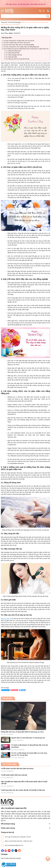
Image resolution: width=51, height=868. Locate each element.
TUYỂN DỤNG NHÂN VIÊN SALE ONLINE (14, 775)
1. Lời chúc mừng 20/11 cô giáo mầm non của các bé (18, 41)
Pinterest (14, 690)
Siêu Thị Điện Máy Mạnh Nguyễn (11, 858)
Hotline (40, 11)
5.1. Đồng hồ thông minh (13, 51)
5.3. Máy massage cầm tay (14, 55)
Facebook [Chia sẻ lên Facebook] (5, 690)
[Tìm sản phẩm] (25, 16)
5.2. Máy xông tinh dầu (13, 53)
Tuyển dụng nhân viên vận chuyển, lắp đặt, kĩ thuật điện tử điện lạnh (23, 790)
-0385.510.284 (28, 841)
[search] (48, 16)
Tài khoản (44, 11)
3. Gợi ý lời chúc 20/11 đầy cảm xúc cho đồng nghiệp (18, 45)
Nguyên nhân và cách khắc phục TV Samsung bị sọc (28, 738)
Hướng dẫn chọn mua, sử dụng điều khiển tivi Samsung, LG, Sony (22, 732)
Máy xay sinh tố (6, 619)
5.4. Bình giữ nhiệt (11, 57)
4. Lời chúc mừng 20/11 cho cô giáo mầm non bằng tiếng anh (20, 47)
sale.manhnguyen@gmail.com (14, 845)
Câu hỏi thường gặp (14, 22)
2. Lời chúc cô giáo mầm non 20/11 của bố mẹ (16, 43)
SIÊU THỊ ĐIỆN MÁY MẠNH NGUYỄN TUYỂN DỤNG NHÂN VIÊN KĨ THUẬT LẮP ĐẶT (24, 783)
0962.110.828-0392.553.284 (14, 841)
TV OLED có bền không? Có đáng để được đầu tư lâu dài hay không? (30, 746)
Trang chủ (4, 22)
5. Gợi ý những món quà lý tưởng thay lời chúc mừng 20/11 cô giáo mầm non (25, 49)
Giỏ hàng (48, 11)
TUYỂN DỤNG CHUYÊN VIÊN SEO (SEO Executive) (17, 769)
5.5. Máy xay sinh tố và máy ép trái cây (17, 59)
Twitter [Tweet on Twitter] (22, 690)
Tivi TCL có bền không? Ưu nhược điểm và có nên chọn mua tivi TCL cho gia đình (29, 754)
